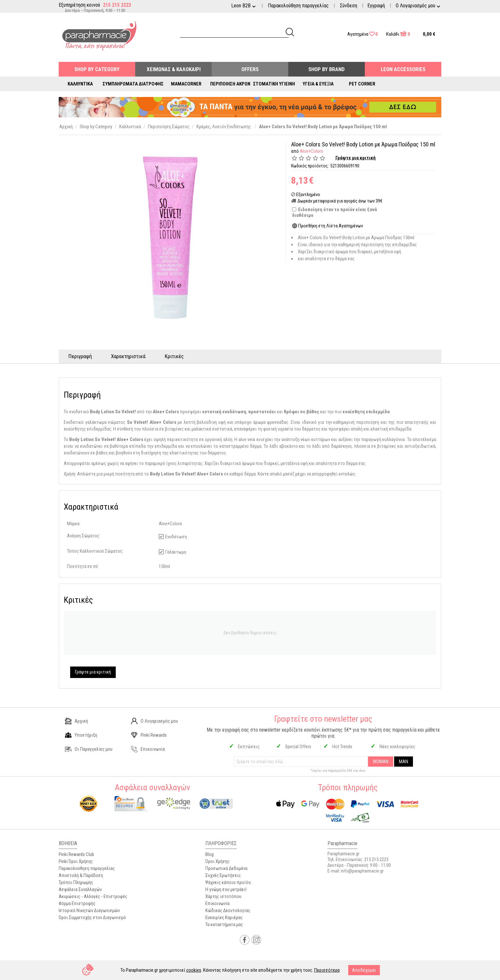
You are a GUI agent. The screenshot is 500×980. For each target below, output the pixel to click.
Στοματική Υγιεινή (274, 84)
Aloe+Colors (311, 151)
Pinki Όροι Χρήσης (76, 861)
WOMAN (381, 762)
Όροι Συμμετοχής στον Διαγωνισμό (92, 917)
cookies (194, 970)
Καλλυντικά (80, 84)
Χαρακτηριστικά (128, 356)
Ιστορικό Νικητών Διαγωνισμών (89, 910)
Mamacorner (186, 84)
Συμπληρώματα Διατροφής (133, 84)
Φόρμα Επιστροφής (77, 903)
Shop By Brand (327, 69)
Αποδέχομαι (364, 970)
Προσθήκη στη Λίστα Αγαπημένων (331, 226)
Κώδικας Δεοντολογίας (228, 910)
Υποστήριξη (81, 735)
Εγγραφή (376, 6)
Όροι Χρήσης (217, 861)
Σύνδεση (349, 6)
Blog (210, 854)
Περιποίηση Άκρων (230, 84)
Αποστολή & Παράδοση (81, 875)
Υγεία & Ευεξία (318, 84)
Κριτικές (174, 356)
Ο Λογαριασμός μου (154, 721)
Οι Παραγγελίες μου (89, 749)
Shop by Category (97, 69)
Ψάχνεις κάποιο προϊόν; (228, 882)
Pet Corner (362, 84)
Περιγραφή (80, 356)
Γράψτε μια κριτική (356, 158)
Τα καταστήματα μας (224, 925)
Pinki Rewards (149, 735)
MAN (404, 762)
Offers (250, 69)
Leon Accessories (403, 69)
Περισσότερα (327, 970)
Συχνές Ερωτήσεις (223, 875)
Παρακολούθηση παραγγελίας (298, 6)
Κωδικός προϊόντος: (310, 166)
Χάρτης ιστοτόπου (223, 896)
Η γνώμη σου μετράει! (226, 889)
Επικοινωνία (148, 749)
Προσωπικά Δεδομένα (226, 868)
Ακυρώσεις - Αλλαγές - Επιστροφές (93, 896)
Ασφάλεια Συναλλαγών (80, 889)
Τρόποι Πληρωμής (76, 882)
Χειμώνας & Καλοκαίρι (174, 69)
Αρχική (77, 721)
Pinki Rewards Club (76, 854)
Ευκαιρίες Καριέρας (224, 917)
